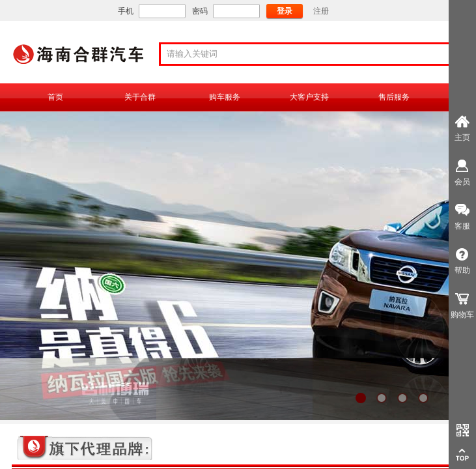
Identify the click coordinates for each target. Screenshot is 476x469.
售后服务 (394, 97)
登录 (285, 11)
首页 (55, 97)
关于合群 (140, 97)
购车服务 (225, 97)
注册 (321, 11)
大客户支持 (309, 97)
